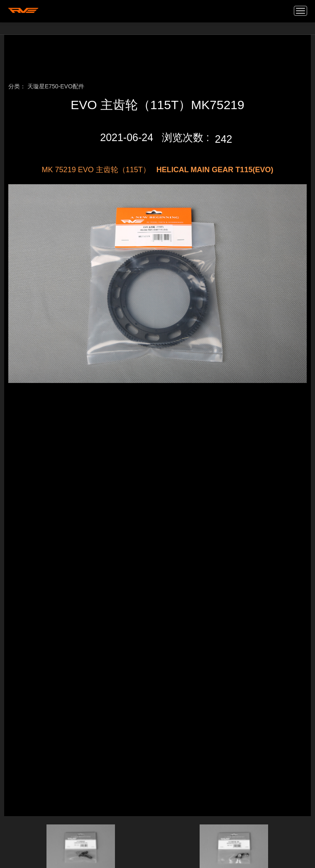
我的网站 (23, 10)
